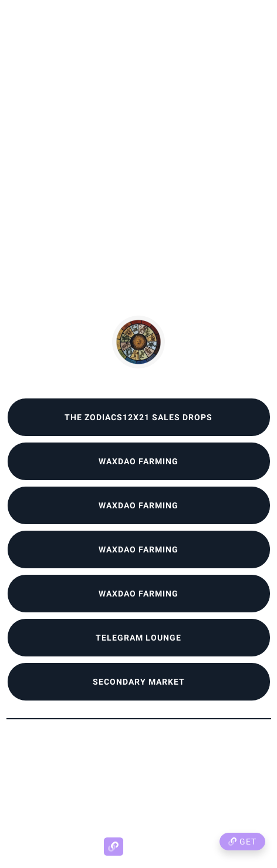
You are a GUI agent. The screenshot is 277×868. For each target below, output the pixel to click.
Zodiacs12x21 (138, 378)
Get (242, 842)
